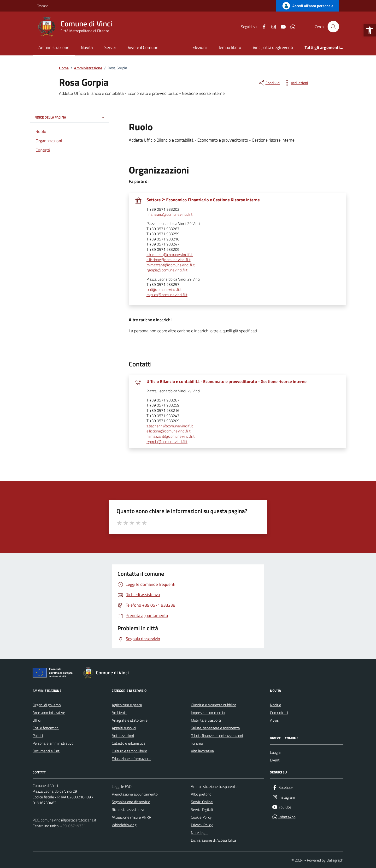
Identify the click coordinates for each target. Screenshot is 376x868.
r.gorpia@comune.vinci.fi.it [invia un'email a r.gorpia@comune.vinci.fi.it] (167, 270)
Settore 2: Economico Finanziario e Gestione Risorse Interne (203, 200)
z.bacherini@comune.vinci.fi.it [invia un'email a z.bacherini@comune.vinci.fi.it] (170, 255)
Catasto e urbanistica (129, 743)
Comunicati (279, 712)
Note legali (200, 832)
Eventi (275, 760)
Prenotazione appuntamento (135, 794)
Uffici (37, 720)
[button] (370, 30)
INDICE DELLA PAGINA (69, 117)
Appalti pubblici (124, 728)
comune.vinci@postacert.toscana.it (69, 820)
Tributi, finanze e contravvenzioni (217, 736)
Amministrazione (54, 47)
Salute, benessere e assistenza (215, 728)
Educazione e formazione (132, 759)
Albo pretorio (201, 794)
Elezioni (200, 47)
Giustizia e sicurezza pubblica (214, 705)
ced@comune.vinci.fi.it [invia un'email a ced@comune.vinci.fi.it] (164, 290)
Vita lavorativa (202, 751)
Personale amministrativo (53, 743)
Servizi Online (202, 802)
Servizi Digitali (202, 809)
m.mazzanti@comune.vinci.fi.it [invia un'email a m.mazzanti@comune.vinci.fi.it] (171, 265)
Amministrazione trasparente (214, 786)
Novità (87, 47)
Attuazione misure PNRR (132, 817)
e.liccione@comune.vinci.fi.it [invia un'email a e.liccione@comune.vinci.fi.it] (169, 260)
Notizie (276, 705)
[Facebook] (262, 27)
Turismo (197, 743)
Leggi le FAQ (122, 786)
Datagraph (335, 860)
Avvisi (275, 720)
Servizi (110, 47)
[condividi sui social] (269, 83)
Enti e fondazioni (46, 728)
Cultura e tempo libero (129, 751)
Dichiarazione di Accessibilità (213, 840)
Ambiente (120, 712)
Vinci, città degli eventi (273, 47)
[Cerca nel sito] (333, 27)
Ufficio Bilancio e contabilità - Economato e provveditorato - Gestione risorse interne (226, 382)
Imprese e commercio (208, 712)
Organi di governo (47, 705)
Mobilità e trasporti (206, 720)
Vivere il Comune (143, 47)
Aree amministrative (49, 712)
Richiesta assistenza (128, 809)
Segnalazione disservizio (131, 802)
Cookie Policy (201, 817)
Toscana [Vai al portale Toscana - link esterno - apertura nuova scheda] (43, 6)
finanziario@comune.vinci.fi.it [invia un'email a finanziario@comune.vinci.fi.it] (170, 215)
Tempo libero (230, 47)
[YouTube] (281, 27)
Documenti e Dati (46, 751)
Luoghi (275, 752)
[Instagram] (272, 27)
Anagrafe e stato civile (130, 720)
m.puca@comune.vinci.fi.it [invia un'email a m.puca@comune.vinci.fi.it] (167, 295)
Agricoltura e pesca (127, 705)
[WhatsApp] (291, 27)
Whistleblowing (124, 825)
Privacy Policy (202, 825)
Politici (38, 736)
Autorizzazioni (123, 736)
